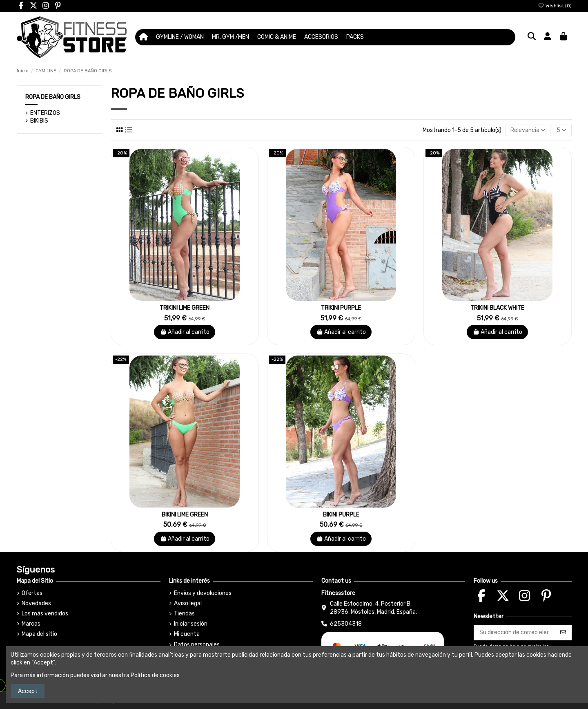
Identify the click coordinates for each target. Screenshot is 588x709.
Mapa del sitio (39, 634)
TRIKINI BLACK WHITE (497, 308)
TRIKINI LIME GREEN (185, 308)
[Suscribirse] (563, 633)
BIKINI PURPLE (341, 515)
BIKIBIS (39, 121)
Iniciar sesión (191, 624)
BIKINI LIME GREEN (185, 515)
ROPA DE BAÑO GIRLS (53, 97)
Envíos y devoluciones (203, 593)
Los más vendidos (45, 614)
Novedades (36, 603)
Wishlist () (555, 6)
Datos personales (197, 645)
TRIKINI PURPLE (341, 308)
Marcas (31, 624)
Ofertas (32, 593)
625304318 (346, 624)
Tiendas (184, 614)
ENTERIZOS (45, 113)
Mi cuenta (187, 634)
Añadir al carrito (185, 332)
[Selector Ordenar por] (528, 131)
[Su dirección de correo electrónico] (514, 633)
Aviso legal (188, 603)
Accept (28, 691)
